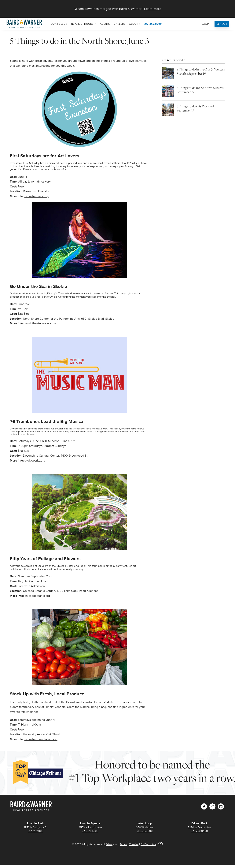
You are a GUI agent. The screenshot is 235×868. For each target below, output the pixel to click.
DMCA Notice (148, 844)
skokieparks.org (35, 460)
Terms (123, 844)
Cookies (134, 844)
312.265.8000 (153, 24)
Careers (120, 24)
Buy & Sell (58, 24)
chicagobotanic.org (37, 596)
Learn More (153, 9)
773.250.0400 (200, 831)
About (134, 24)
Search (222, 24)
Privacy (110, 844)
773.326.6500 (90, 831)
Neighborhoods (82, 24)
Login (206, 24)
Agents (105, 24)
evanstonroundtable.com (41, 739)
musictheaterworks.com (40, 323)
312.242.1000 (36, 831)
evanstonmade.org (37, 196)
